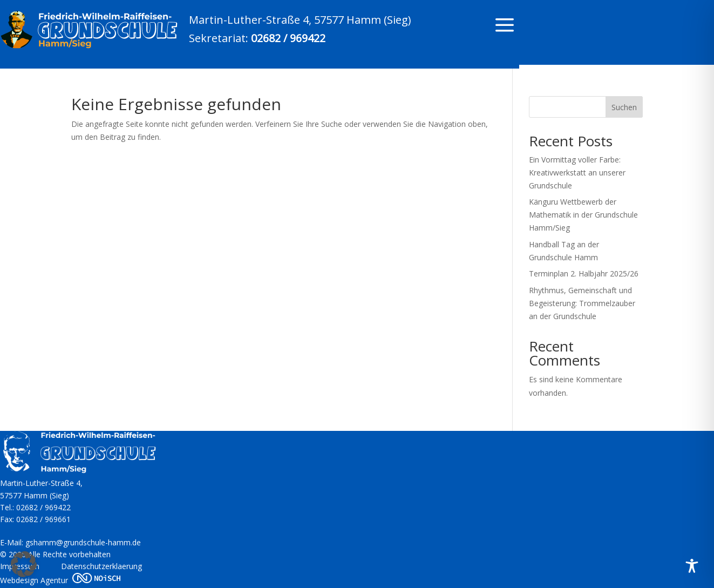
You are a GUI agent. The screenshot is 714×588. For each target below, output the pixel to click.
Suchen (624, 107)
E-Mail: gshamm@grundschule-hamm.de (70, 542)
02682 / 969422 (288, 38)
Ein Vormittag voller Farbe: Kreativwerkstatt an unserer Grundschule (577, 173)
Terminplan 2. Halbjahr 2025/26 (584, 273)
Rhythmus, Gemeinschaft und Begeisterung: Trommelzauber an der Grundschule (582, 303)
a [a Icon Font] (505, 26)
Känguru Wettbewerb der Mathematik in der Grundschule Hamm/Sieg (583, 215)
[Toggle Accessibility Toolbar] (692, 566)
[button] (24, 564)
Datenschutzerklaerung (101, 566)
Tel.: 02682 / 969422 (35, 507)
